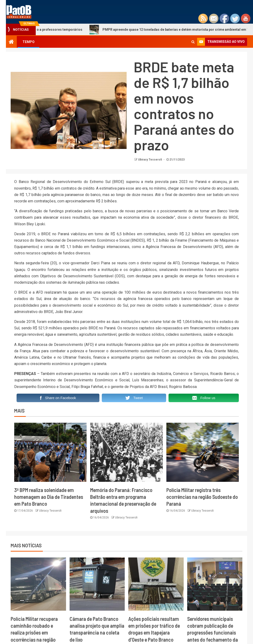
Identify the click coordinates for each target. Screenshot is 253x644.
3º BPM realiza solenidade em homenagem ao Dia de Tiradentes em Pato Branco (49, 497)
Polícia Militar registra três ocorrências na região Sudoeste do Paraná (202, 497)
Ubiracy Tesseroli (150, 160)
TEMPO (29, 42)
